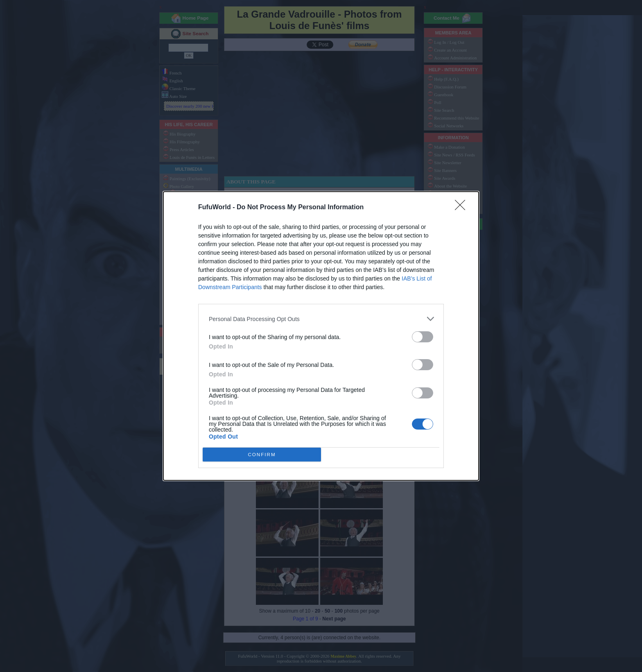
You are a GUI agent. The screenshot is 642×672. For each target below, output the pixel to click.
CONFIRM (262, 455)
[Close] (463, 208)
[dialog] (321, 336)
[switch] (423, 337)
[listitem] (321, 319)
